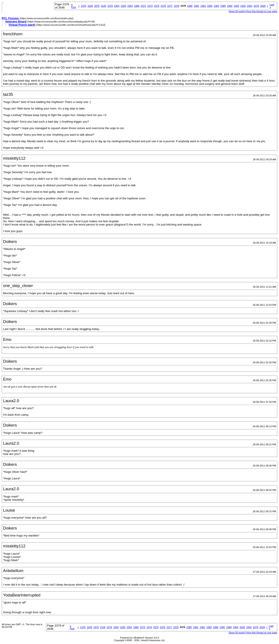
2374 (150, 6)
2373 (143, 6)
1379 (83, 6)
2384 (216, 6)
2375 (157, 6)
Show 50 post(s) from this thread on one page (253, 11)
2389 (230, 6)
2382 (203, 6)
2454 (250, 6)
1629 (90, 6)
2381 (196, 6)
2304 (117, 6)
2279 (110, 6)
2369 (137, 6)
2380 (190, 6)
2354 (130, 6)
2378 (177, 6)
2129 (103, 6)
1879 (97, 6)
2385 (223, 6)
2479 (256, 6)
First (74, 6)
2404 (236, 6)
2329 (123, 6)
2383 (210, 6)
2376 (163, 6)
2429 (243, 6)
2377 (170, 6)
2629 (263, 6)
